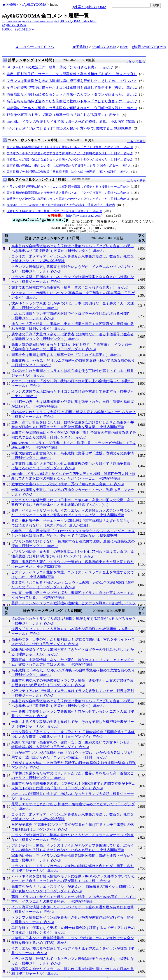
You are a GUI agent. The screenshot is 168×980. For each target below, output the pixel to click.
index (124, 47)
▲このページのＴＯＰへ (35, 47)
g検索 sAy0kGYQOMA (89, 7)
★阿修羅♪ (10, 4)
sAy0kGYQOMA (34, 4)
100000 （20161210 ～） (20, 29)
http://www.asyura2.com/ (84, 215)
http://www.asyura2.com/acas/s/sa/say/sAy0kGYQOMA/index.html (49, 21)
